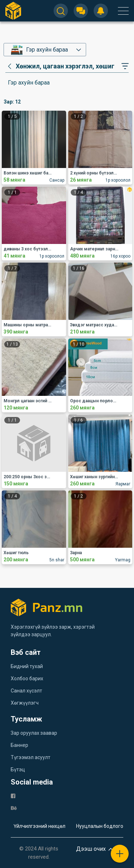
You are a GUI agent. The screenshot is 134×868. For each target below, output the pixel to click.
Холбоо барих (27, 678)
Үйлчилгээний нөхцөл (39, 826)
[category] (60, 66)
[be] (14, 808)
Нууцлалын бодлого (100, 826)
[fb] (13, 795)
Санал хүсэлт (26, 691)
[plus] (120, 854)
